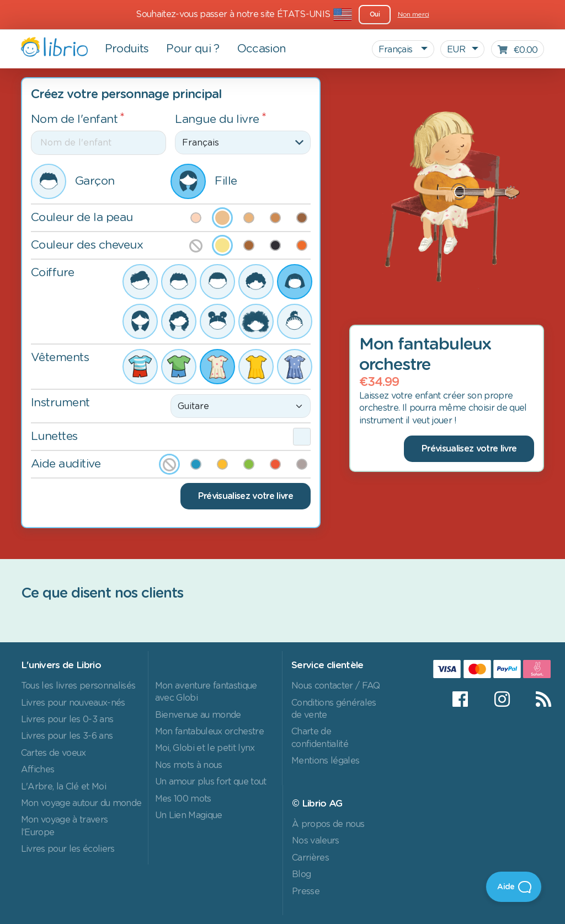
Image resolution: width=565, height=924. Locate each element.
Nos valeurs (316, 841)
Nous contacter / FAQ (336, 686)
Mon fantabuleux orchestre (209, 732)
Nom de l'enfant (74, 119)
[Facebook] (460, 699)
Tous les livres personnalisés (78, 686)
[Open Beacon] (514, 887)
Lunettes (54, 436)
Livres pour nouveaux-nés (73, 703)
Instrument (60, 403)
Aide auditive (66, 464)
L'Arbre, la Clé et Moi (63, 787)
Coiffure (53, 273)
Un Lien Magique (189, 815)
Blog (301, 874)
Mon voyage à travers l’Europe (65, 826)
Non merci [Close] (414, 14)
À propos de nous (328, 824)
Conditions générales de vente (334, 709)
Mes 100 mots (183, 799)
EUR (456, 50)
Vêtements (60, 358)
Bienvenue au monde (198, 715)
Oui (375, 14)
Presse (306, 891)
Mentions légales (325, 761)
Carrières (310, 858)
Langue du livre (217, 119)
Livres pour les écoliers (68, 849)
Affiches (38, 770)
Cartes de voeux (54, 753)
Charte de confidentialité (320, 738)
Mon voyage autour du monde (81, 803)
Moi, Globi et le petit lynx (205, 748)
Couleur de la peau (82, 217)
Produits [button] (127, 49)
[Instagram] (502, 699)
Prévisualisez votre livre (246, 496)
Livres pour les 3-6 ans (67, 736)
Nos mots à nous (189, 765)
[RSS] (537, 699)
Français (397, 50)
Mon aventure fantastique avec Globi (206, 692)
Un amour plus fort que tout (211, 782)
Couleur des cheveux (87, 245)
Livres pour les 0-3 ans (67, 719)
